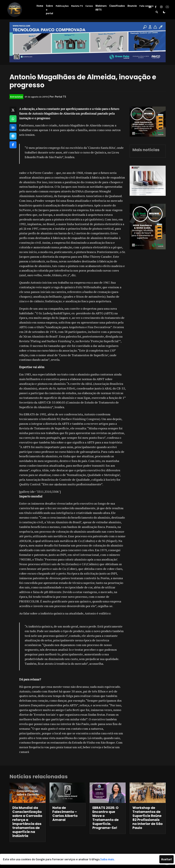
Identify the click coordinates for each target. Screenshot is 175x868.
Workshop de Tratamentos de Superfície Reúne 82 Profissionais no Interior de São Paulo (148, 818)
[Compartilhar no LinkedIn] (13, 127)
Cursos (89, 6)
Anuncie (132, 6)
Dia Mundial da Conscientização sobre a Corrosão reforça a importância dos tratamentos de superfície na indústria (27, 822)
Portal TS (60, 97)
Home (40, 6)
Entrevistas (16, 97)
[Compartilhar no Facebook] (13, 145)
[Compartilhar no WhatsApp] (13, 119)
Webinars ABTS (101, 8)
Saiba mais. (107, 859)
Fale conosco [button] (146, 6)
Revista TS (77, 6)
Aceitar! (166, 859)
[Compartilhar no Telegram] (13, 136)
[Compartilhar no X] (13, 110)
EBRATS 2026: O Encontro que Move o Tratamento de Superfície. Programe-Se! (106, 818)
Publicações (62, 6)
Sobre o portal (49, 10)
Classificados (117, 6)
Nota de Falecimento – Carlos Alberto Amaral (65, 814)
